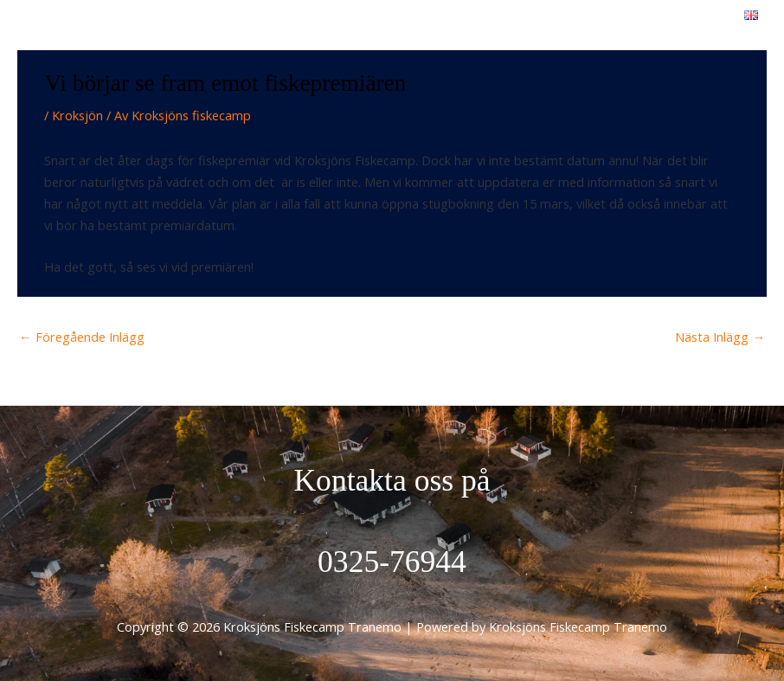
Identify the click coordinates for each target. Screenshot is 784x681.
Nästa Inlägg (720, 337)
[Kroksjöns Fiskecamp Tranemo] (69, 31)
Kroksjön (77, 115)
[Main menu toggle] (699, 31)
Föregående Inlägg (82, 337)
